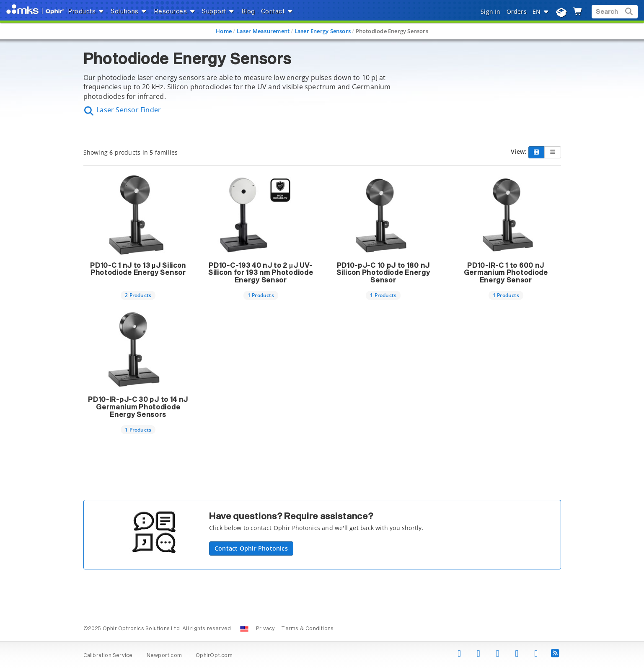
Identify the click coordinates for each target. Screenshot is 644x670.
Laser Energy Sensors (323, 31)
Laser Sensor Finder (122, 110)
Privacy (265, 629)
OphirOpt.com (214, 656)
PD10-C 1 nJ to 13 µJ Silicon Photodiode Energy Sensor (138, 269)
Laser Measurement (263, 31)
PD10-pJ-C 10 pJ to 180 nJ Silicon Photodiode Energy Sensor (383, 273)
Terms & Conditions (307, 629)
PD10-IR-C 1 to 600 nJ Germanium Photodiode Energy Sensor (506, 273)
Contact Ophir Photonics (251, 548)
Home (224, 31)
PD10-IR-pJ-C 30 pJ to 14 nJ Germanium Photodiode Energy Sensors (138, 407)
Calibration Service (108, 656)
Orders (517, 12)
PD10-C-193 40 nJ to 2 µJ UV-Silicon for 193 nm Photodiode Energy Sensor (261, 273)
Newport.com (164, 656)
